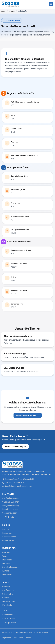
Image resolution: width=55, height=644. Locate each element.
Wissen (12, 11)
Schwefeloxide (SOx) (19, 176)
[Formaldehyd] (7, 130)
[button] (51, 4)
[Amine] (7, 278)
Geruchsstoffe (17, 304)
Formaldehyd (16, 129)
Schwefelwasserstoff (20, 216)
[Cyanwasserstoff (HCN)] (7, 251)
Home (3, 11)
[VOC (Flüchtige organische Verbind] (7, 103)
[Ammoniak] (7, 204)
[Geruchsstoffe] (7, 305)
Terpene (14, 142)
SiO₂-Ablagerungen (14, 368)
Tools (5, 610)
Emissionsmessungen (15, 354)
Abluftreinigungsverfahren (18, 336)
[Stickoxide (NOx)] (7, 190)
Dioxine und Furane (19, 264)
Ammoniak (15, 203)
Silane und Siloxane (19, 290)
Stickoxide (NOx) (18, 190)
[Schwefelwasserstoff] (7, 217)
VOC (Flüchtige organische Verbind (26, 102)
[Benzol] (7, 116)
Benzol (14, 115)
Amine (13, 277)
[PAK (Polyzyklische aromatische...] (7, 157)
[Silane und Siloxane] (7, 291)
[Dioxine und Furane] (7, 265)
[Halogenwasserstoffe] (7, 231)
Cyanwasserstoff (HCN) (21, 250)
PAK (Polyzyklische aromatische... (25, 156)
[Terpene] (7, 143)
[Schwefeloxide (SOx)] (7, 177)
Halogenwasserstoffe (20, 230)
